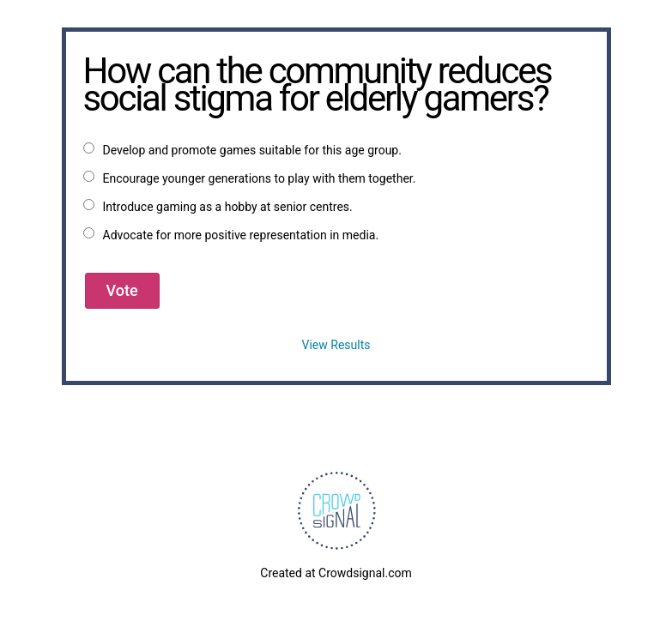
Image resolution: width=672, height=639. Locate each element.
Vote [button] (122, 290)
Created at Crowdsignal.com (336, 573)
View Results (336, 345)
